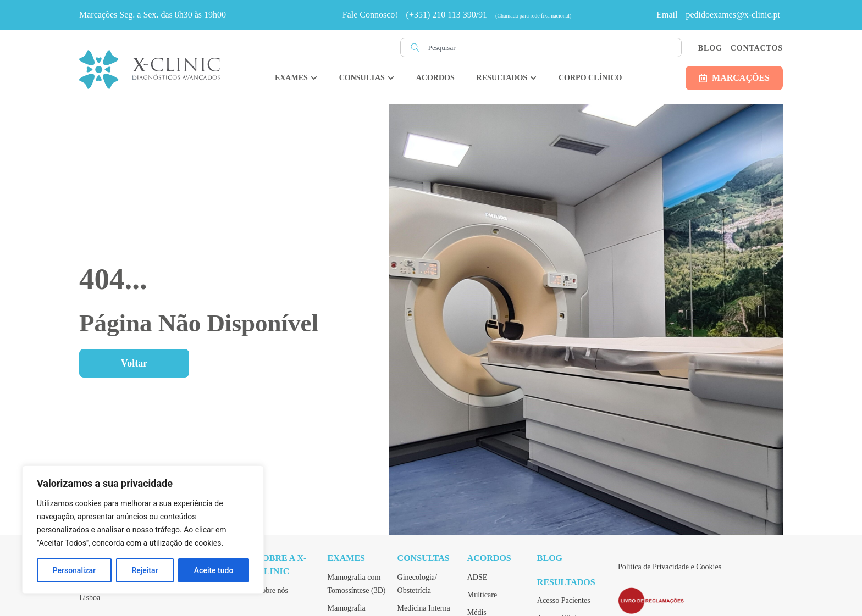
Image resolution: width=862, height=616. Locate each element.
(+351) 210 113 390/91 (447, 15)
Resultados (566, 582)
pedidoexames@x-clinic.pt (733, 15)
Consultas (424, 558)
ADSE (477, 577)
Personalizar (74, 570)
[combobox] (541, 48)
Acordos (489, 558)
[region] (143, 530)
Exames (346, 558)
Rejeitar (145, 570)
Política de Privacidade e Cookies (670, 567)
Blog (710, 48)
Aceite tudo (214, 570)
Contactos (757, 48)
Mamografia (347, 608)
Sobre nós (273, 590)
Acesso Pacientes (564, 600)
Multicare (482, 595)
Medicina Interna (424, 608)
